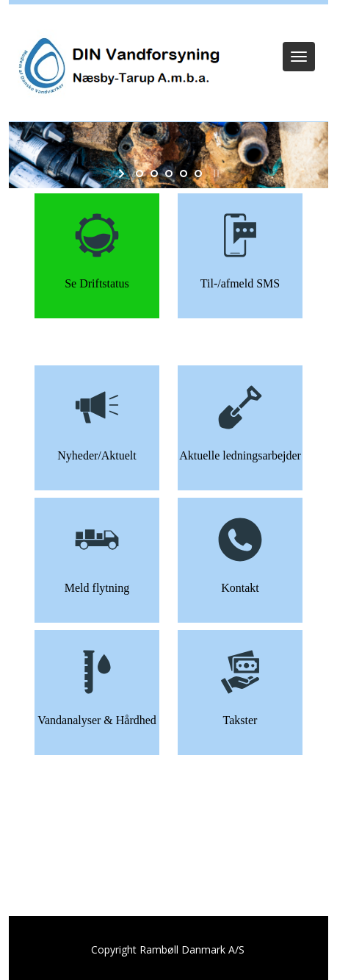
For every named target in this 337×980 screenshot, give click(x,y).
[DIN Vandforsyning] (115, 67)
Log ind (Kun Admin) (169, 24)
